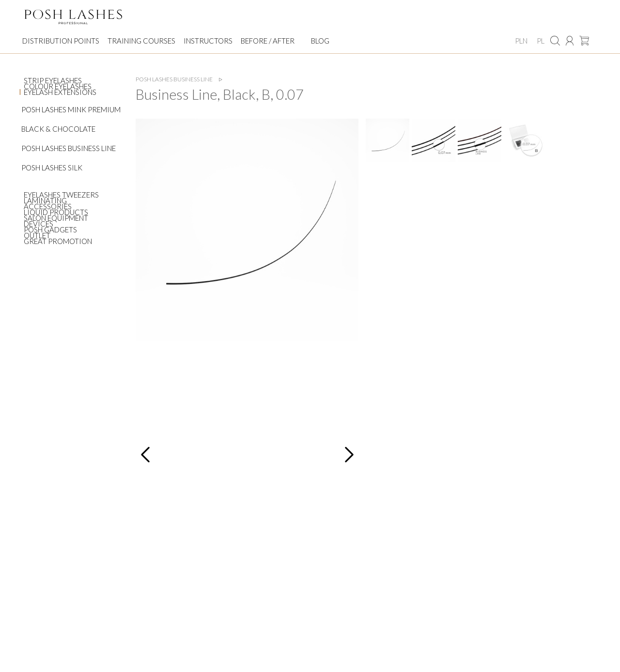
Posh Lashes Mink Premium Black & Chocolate (71, 119)
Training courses (141, 41)
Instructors (208, 41)
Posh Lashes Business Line (69, 148)
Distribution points (61, 41)
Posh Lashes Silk (52, 168)
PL (541, 41)
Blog (320, 41)
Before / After (268, 41)
